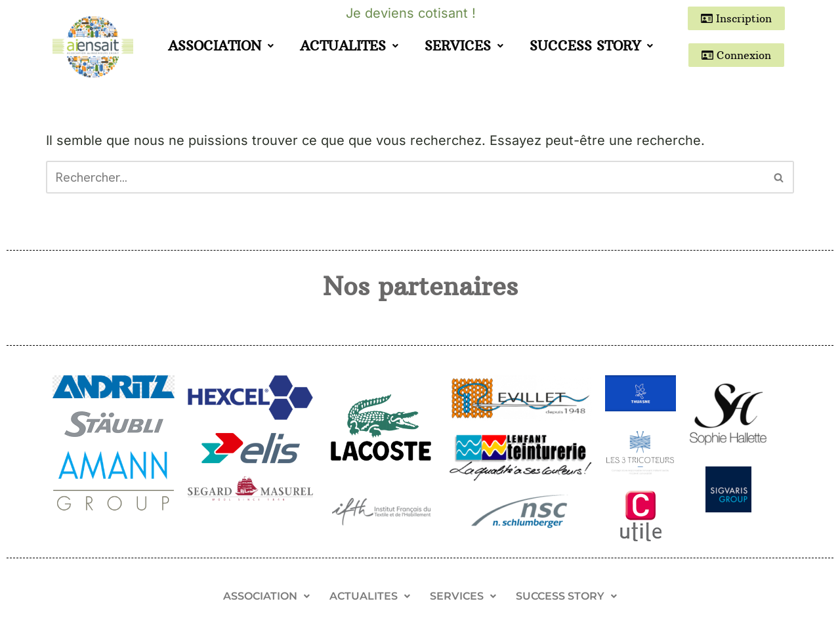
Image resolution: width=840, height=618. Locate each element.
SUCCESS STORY (591, 46)
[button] (221, 46)
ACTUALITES (349, 46)
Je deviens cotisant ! (411, 13)
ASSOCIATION (221, 46)
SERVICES (464, 46)
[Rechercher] (405, 177)
